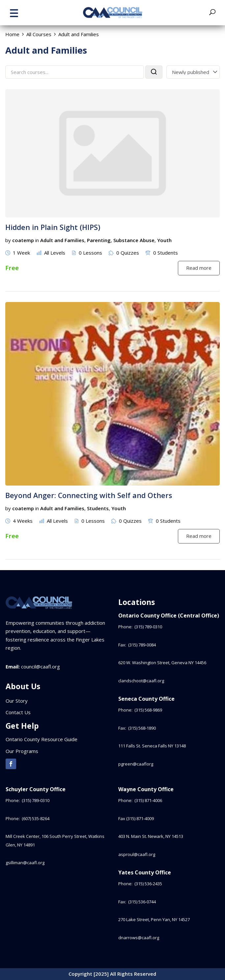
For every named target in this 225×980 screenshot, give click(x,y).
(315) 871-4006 (148, 800)
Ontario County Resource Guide (42, 739)
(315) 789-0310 (149, 627)
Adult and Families (62, 240)
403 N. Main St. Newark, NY (151, 836)
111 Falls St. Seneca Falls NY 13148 (152, 746)
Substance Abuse (134, 240)
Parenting (99, 240)
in (37, 240)
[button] (14, 12)
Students (98, 508)
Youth (164, 240)
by (8, 240)
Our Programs (22, 751)
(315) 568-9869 (148, 710)
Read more (199, 268)
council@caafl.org (41, 666)
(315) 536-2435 (148, 884)
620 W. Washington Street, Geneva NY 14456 (162, 663)
